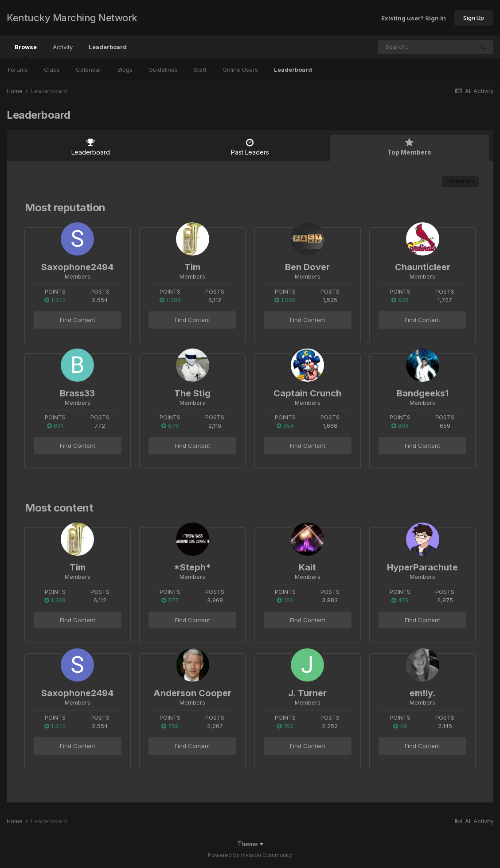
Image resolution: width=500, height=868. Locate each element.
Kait (307, 567)
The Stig (192, 393)
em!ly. (423, 693)
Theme (250, 844)
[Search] (402, 47)
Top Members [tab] (409, 147)
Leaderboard (293, 70)
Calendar (89, 70)
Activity (63, 47)
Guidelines (163, 70)
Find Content (78, 320)
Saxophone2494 (77, 267)
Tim (192, 267)
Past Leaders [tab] (250, 147)
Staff (200, 70)
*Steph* (192, 567)
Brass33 (77, 393)
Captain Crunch (307, 393)
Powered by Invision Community (250, 855)
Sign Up (474, 18)
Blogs (125, 70)
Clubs (52, 70)
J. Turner (307, 693)
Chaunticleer (423, 267)
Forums (18, 70)
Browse (26, 51)
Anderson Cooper (192, 693)
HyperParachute (422, 567)
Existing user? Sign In (414, 18)
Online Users (240, 70)
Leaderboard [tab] (91, 147)
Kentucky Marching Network (72, 18)
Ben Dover (307, 267)
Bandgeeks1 (423, 393)
